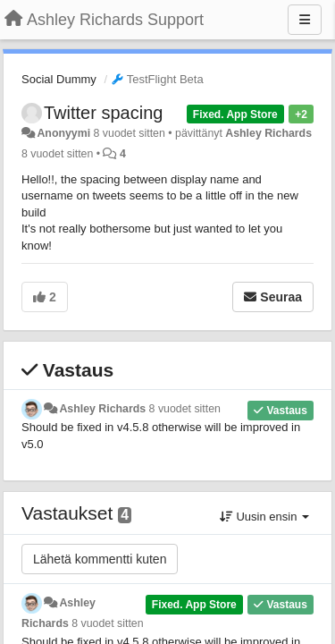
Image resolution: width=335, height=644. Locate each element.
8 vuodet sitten (185, 409)
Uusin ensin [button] (264, 517)
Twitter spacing (103, 113)
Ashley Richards (268, 133)
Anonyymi (63, 133)
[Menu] (305, 20)
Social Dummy (59, 79)
